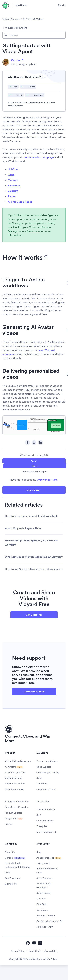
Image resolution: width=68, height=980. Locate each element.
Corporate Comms (46, 789)
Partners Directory (46, 916)
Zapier (12, 196)
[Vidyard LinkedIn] (40, 943)
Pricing (9, 824)
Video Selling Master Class (47, 871)
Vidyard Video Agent (16, 28)
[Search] (34, 35)
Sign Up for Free (34, 615)
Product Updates (14, 813)
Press (8, 873)
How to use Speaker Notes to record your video (34, 569)
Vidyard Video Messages (18, 761)
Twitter (34, 443)
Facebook (27, 443)
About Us (10, 852)
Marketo (13, 180)
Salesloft (13, 191)
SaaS (39, 815)
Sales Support (44, 767)
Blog (39, 852)
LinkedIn (41, 443)
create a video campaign (39, 157)
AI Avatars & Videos (33, 19)
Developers (42, 910)
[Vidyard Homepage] (6, 5)
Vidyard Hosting (13, 778)
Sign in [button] (62, 5)
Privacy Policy (18, 951)
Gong (11, 175)
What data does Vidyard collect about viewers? (34, 557)
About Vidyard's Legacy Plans (23, 528)
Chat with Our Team (34, 692)
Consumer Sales (45, 821)
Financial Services (46, 809)
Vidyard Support (11, 19)
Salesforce (14, 185)
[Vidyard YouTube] (34, 943)
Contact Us (11, 884)
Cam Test (41, 904)
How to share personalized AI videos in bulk (31, 516)
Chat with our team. (47, 480)
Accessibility (51, 951)
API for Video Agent (20, 202)
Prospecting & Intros (47, 761)
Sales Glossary (44, 893)
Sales (39, 778)
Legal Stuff (35, 951)
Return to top (33, 490)
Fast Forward (43, 863)
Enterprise (42, 826)
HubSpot (13, 169)
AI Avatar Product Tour (17, 802)
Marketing (42, 784)
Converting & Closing (48, 772)
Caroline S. (18, 60)
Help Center (21, 5)
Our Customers (13, 878)
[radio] (34, 461)
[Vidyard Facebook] (28, 943)
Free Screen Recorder (16, 807)
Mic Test (41, 899)
